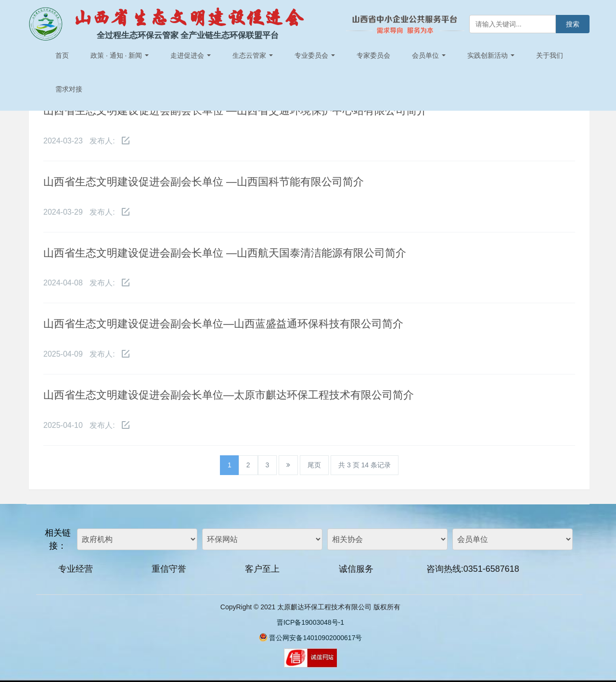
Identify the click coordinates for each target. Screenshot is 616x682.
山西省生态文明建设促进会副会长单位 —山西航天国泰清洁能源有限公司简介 (225, 253)
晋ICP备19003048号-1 (310, 622)
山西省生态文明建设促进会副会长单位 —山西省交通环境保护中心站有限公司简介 (235, 110)
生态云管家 (253, 55)
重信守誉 (169, 569)
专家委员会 (373, 55)
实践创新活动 (491, 55)
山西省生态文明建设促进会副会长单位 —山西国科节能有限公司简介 (204, 182)
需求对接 (69, 89)
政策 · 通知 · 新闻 (120, 55)
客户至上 (262, 569)
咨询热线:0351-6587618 (473, 569)
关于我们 (550, 55)
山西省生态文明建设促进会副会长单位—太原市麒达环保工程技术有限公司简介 (229, 395)
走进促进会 (191, 55)
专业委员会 (315, 55)
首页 (62, 55)
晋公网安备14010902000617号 (315, 638)
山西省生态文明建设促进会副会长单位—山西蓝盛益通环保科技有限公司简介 (223, 324)
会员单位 (429, 55)
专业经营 (76, 569)
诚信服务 (356, 569)
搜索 (573, 24)
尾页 (314, 465)
